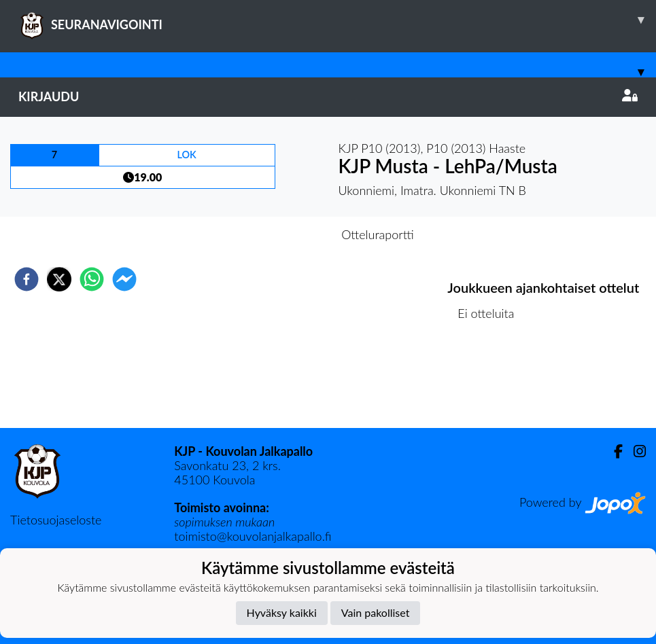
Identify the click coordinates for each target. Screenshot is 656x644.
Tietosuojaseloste (56, 520)
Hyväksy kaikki (282, 612)
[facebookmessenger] (124, 279)
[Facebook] (613, 451)
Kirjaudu (328, 96)
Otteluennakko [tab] (281, 234)
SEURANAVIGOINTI (337, 20)
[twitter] (59, 279)
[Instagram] (634, 451)
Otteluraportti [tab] (378, 234)
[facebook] (27, 279)
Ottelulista (491, 382)
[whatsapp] (92, 279)
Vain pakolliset (376, 612)
